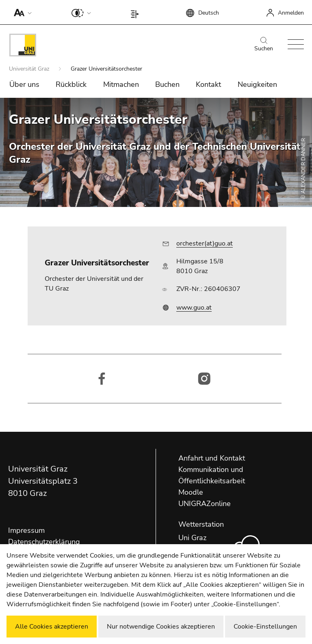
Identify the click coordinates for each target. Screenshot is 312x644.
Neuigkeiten (257, 84)
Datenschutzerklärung (44, 542)
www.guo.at (194, 308)
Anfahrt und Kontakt (212, 458)
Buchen (167, 84)
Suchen (264, 45)
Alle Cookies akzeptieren (52, 627)
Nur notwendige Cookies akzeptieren (161, 627)
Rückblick (71, 84)
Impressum (26, 530)
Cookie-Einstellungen (265, 627)
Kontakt (208, 84)
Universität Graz (30, 69)
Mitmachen (121, 84)
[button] (21, 12)
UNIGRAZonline (205, 504)
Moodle (191, 492)
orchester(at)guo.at (205, 243)
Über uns (24, 84)
